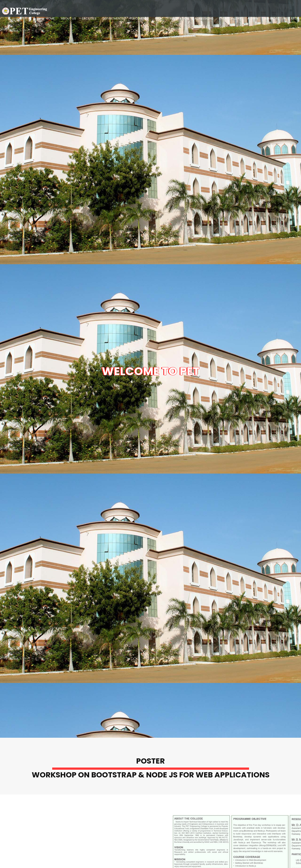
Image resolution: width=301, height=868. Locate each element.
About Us (68, 18)
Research (291, 18)
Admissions (204, 18)
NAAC (159, 18)
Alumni (253, 18)
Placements (139, 18)
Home (50, 18)
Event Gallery (230, 18)
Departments (113, 18)
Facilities (89, 18)
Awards (271, 18)
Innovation (179, 18)
